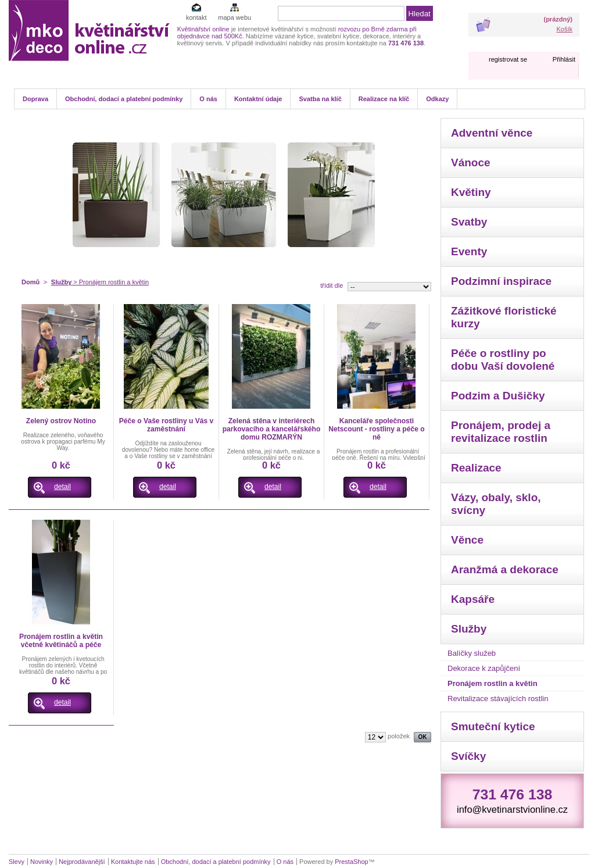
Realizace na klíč (384, 99)
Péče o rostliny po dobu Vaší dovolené (503, 360)
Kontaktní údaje (258, 99)
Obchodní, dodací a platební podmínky (124, 99)
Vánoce (471, 162)
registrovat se (508, 59)
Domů (31, 282)
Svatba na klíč (320, 99)
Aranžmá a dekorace (505, 569)
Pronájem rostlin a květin (493, 683)
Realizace (476, 468)
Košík (564, 29)
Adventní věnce (492, 133)
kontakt (196, 17)
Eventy (469, 251)
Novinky (42, 862)
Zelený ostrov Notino (61, 421)
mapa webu (234, 17)
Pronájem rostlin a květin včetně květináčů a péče (61, 641)
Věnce (467, 540)
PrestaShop (351, 862)
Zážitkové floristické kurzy (504, 317)
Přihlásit (564, 59)
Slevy (17, 862)
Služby (61, 282)
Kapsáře (473, 599)
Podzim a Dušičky (498, 396)
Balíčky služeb (472, 653)
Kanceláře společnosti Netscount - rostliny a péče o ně (376, 429)
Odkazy (437, 99)
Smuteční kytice (493, 726)
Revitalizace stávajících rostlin (498, 699)
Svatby (469, 222)
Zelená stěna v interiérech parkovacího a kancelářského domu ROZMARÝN (272, 429)
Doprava (35, 99)
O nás (208, 99)
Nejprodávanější (82, 862)
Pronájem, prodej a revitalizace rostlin (501, 432)
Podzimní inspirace (501, 281)
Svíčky (468, 756)
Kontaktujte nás (133, 862)
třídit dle (332, 285)
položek (399, 736)
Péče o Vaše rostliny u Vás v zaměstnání (166, 425)
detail (62, 487)
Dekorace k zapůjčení (484, 668)
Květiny (471, 192)
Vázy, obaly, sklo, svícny (496, 504)
